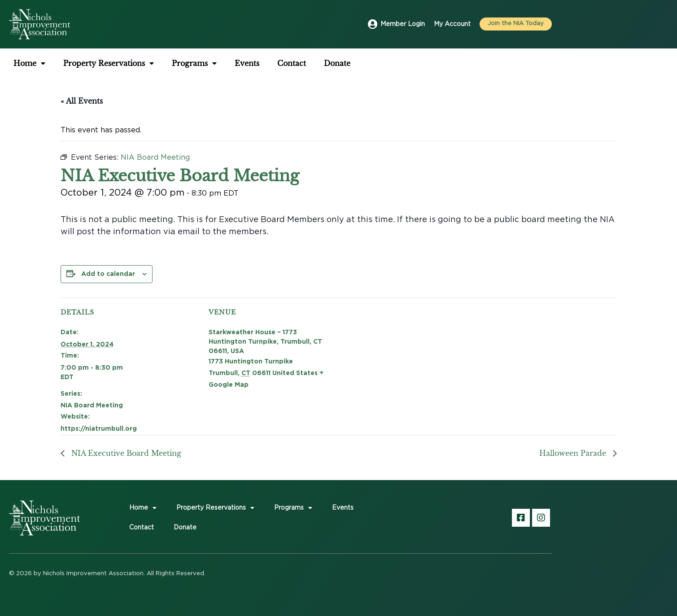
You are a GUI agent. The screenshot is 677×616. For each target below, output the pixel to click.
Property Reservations (109, 63)
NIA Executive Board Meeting (125, 453)
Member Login (403, 24)
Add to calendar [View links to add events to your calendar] (108, 273)
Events (247, 63)
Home (29, 63)
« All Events (82, 101)
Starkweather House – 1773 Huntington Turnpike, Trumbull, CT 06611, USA (265, 341)
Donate (337, 63)
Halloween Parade (574, 453)
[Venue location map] (404, 360)
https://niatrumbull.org (99, 428)
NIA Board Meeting (92, 405)
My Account (452, 24)
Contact (292, 63)
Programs (194, 63)
